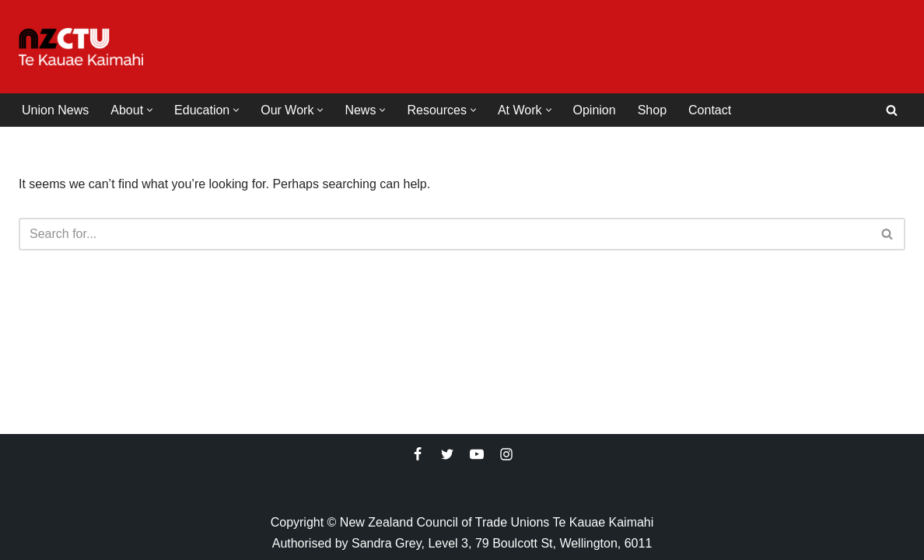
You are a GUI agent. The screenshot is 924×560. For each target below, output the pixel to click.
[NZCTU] (81, 47)
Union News (55, 110)
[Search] (892, 110)
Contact (710, 110)
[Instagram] (506, 454)
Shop (652, 110)
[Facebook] (418, 454)
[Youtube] (477, 454)
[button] (150, 110)
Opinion (595, 110)
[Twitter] (447, 454)
